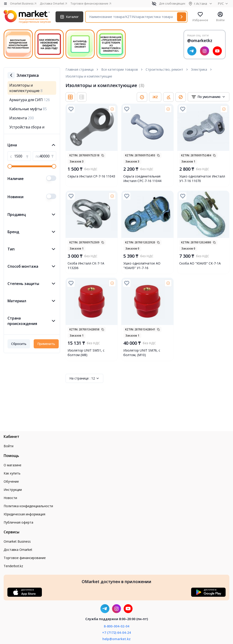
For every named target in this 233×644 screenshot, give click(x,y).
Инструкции (13, 490)
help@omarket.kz (116, 639)
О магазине (13, 465)
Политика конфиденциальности (28, 506)
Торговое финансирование (25, 558)
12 (84, 378)
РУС (224, 4)
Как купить (12, 473)
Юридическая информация (24, 514)
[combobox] (209, 97)
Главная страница (80, 69)
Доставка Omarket (18, 550)
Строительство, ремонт (164, 69)
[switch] (51, 178)
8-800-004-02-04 (116, 626)
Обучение (11, 481)
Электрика (199, 69)
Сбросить (19, 344)
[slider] (10, 166)
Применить (46, 344)
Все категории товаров (120, 69)
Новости (10, 498)
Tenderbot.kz (13, 566)
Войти (9, 446)
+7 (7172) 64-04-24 (116, 633)
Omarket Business (17, 541)
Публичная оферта (18, 522)
